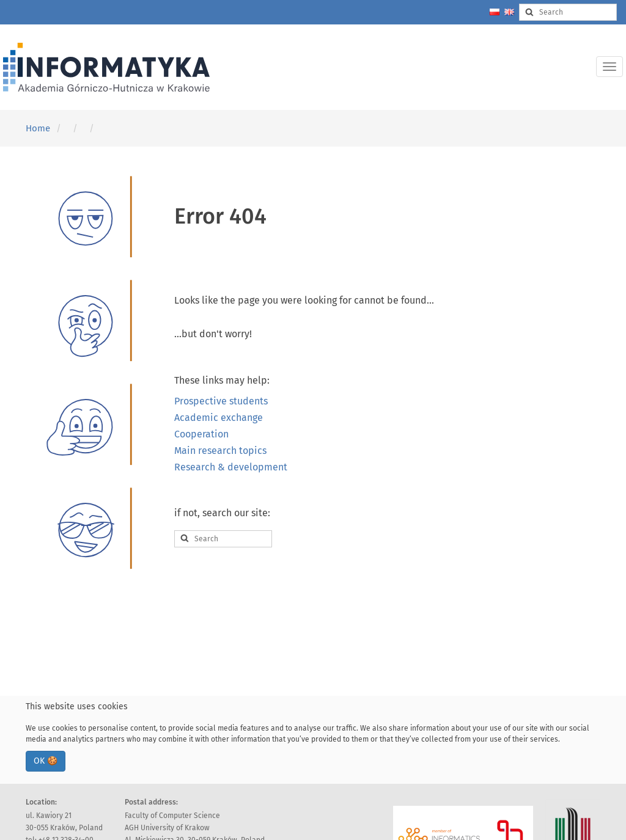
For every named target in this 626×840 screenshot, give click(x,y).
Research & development (231, 467)
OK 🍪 (46, 761)
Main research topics (220, 451)
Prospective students (221, 401)
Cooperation (201, 434)
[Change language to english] (509, 12)
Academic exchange (219, 418)
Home (38, 128)
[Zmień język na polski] (495, 12)
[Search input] (568, 12)
